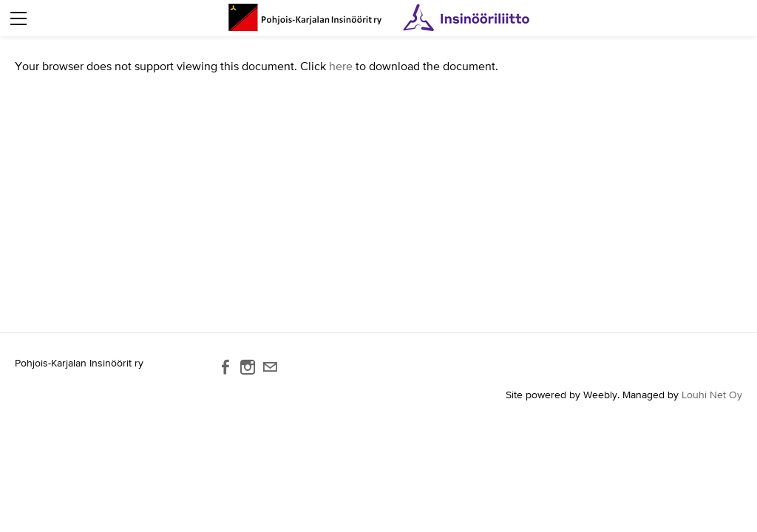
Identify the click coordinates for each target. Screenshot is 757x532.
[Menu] (18, 18)
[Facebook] (225, 367)
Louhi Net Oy (712, 395)
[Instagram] (248, 367)
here (341, 66)
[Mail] (270, 367)
